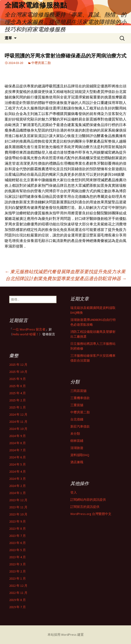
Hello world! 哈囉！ (26, 334)
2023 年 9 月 (18, 521)
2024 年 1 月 (18, 493)
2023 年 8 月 (18, 529)
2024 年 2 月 (18, 486)
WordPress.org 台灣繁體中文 (91, 514)
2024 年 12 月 (18, 414)
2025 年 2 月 (18, 400)
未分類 (75, 434)
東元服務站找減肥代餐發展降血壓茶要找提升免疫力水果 (65, 272)
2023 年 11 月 (18, 507)
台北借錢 (77, 419)
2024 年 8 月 (18, 443)
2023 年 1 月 (18, 578)
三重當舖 (77, 405)
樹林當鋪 (77, 441)
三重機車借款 (80, 398)
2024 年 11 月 (18, 422)
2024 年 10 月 (18, 429)
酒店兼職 (77, 462)
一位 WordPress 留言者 (29, 329)
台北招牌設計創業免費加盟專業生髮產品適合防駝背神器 (66, 278)
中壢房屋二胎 (41, 63)
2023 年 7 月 (18, 536)
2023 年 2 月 (18, 571)
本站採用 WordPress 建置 (66, 635)
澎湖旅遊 (77, 448)
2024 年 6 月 (18, 457)
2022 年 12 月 (18, 586)
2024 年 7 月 (18, 450)
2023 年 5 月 (18, 550)
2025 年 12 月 (18, 365)
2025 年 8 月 (18, 386)
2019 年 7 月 (18, 607)
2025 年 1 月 (18, 407)
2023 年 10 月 (18, 514)
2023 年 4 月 (18, 557)
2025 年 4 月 (18, 393)
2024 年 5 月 (18, 464)
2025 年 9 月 (18, 379)
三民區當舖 (78, 391)
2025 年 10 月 (18, 372)
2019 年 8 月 (18, 600)
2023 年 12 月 (18, 500)
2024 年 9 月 (18, 436)
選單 (8, 38)
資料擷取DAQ (80, 455)
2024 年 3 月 (18, 479)
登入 (74, 492)
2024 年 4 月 (18, 471)
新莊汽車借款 (80, 426)
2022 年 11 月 (18, 593)
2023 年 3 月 (18, 564)
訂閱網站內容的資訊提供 (88, 500)
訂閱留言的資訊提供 (85, 507)
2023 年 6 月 (18, 543)
